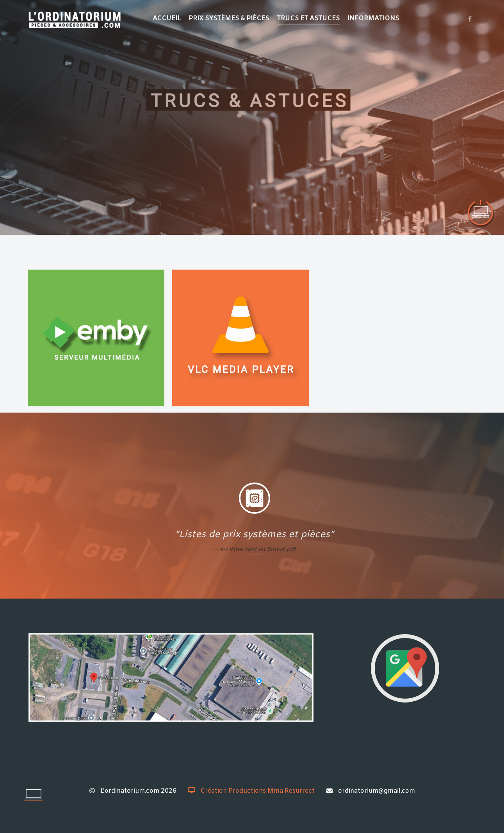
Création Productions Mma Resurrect (251, 791)
